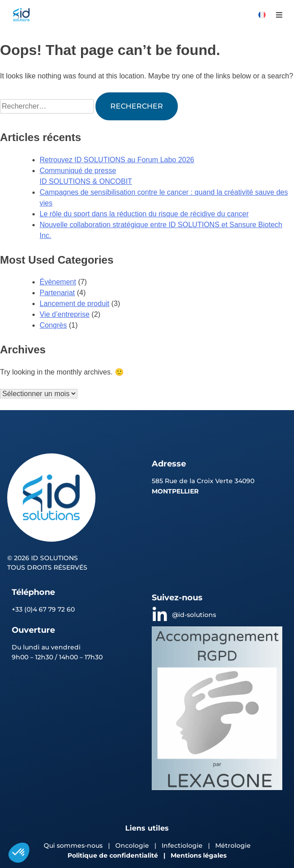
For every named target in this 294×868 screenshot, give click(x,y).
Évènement (58, 282)
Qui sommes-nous (73, 845)
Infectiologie (182, 845)
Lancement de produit (75, 304)
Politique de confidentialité (113, 855)
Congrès (53, 325)
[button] (279, 15)
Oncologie (133, 845)
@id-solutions (194, 615)
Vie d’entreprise (65, 314)
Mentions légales (199, 855)
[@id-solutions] (160, 615)
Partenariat (57, 293)
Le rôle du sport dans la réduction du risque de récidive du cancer (144, 214)
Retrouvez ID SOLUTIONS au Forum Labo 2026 (117, 160)
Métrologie (233, 845)
